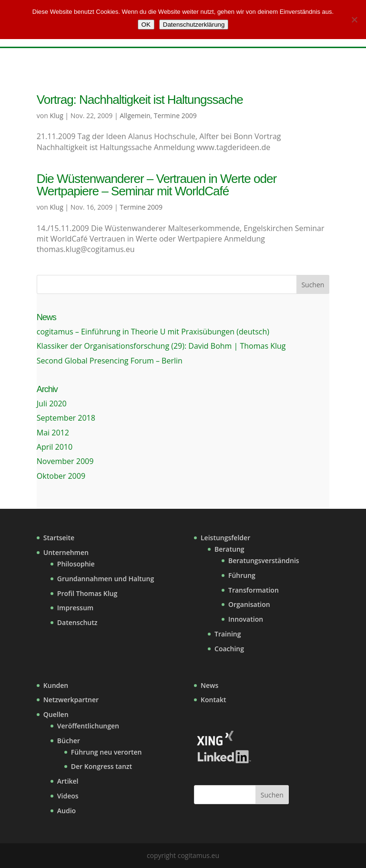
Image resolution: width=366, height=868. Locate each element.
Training (228, 634)
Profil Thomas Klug (87, 593)
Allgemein (135, 116)
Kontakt (213, 700)
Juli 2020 (52, 404)
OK (146, 25)
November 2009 (65, 461)
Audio (66, 811)
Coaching (229, 649)
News (209, 685)
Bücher (69, 741)
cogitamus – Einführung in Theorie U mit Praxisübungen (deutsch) (153, 332)
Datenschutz (77, 622)
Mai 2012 (53, 433)
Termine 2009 (175, 116)
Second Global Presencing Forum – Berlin (110, 361)
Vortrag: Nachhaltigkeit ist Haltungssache (140, 100)
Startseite (59, 538)
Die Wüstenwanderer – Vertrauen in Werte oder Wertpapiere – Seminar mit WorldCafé (157, 185)
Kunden (56, 685)
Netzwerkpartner (71, 700)
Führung (242, 575)
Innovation (246, 619)
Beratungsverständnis (264, 560)
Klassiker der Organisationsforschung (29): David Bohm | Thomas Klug (161, 346)
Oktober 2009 (61, 476)
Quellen (56, 714)
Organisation (249, 604)
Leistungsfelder (225, 538)
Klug (56, 116)
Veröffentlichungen (88, 726)
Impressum (75, 608)
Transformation (254, 590)
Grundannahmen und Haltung (106, 579)
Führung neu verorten (107, 752)
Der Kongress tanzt (102, 766)
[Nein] (354, 20)
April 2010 (55, 447)
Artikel (68, 781)
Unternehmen (66, 552)
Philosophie (76, 564)
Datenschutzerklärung (194, 25)
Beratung (229, 549)
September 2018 (66, 418)
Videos (68, 796)
